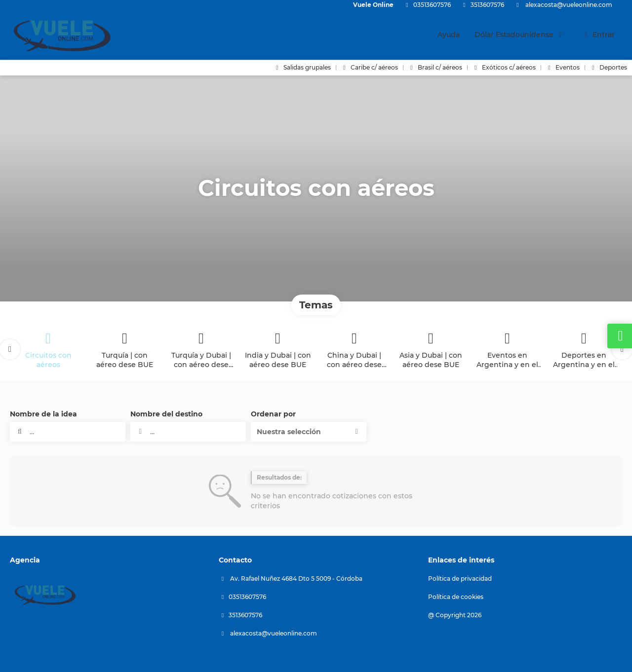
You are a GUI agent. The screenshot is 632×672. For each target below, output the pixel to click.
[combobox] (188, 432)
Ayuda (449, 35)
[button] (10, 349)
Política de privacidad (460, 579)
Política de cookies (456, 597)
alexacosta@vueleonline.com (568, 5)
